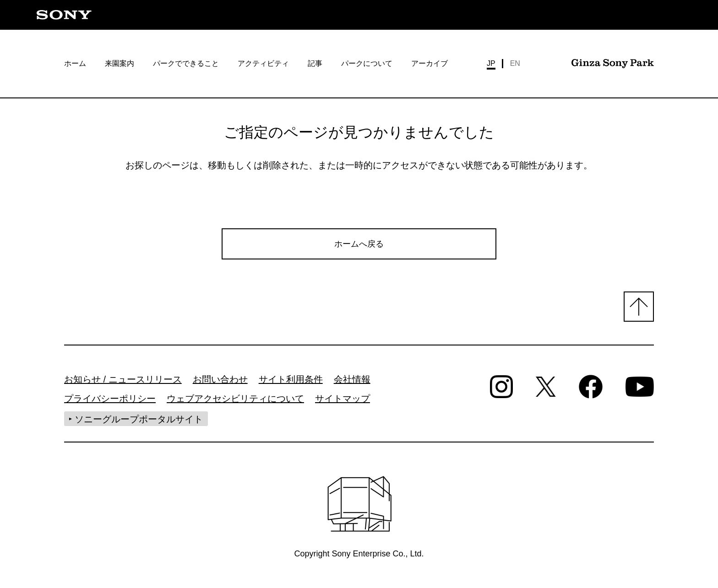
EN (515, 63)
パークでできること (186, 63)
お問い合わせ (220, 382)
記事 (315, 63)
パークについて (367, 63)
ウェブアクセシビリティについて (235, 401)
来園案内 (120, 63)
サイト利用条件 (291, 382)
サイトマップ (343, 401)
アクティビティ (263, 63)
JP (491, 63)
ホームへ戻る (359, 244)
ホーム (75, 63)
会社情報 (352, 382)
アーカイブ (430, 63)
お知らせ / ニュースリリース (123, 382)
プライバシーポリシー (110, 401)
